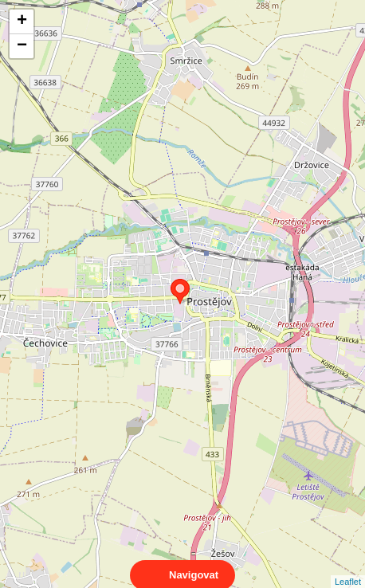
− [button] (22, 46)
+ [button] (22, 22)
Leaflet (348, 567)
